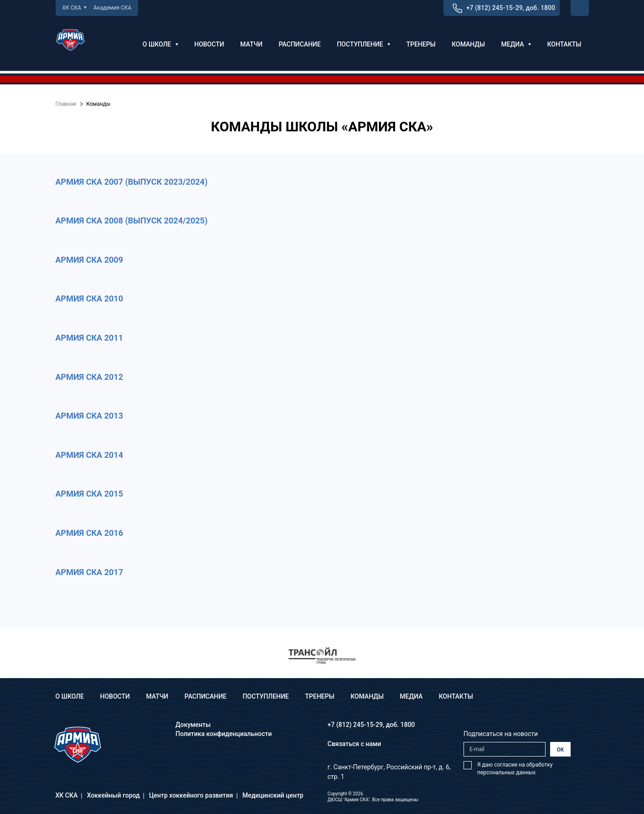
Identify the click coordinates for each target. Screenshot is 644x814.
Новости (209, 44)
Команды (468, 44)
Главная (66, 104)
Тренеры (421, 44)
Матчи (251, 44)
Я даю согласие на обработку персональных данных (515, 769)
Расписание (299, 44)
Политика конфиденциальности (224, 734)
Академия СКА (112, 8)
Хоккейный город (113, 795)
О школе (160, 44)
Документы (193, 725)
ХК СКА (75, 8)
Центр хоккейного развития (191, 795)
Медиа (516, 44)
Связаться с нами (355, 744)
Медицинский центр (273, 795)
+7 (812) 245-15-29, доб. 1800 (511, 8)
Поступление (363, 44)
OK (561, 750)
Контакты (564, 44)
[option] (322, 656)
